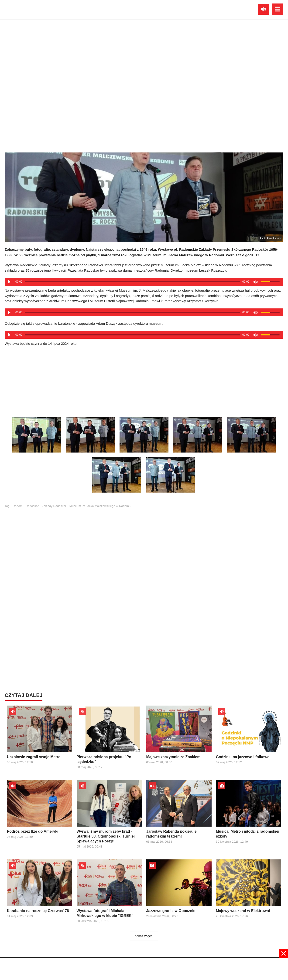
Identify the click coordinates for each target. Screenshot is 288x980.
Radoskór (32, 506)
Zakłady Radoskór (54, 506)
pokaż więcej (144, 936)
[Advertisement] (144, 380)
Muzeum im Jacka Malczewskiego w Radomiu (100, 506)
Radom (18, 506)
